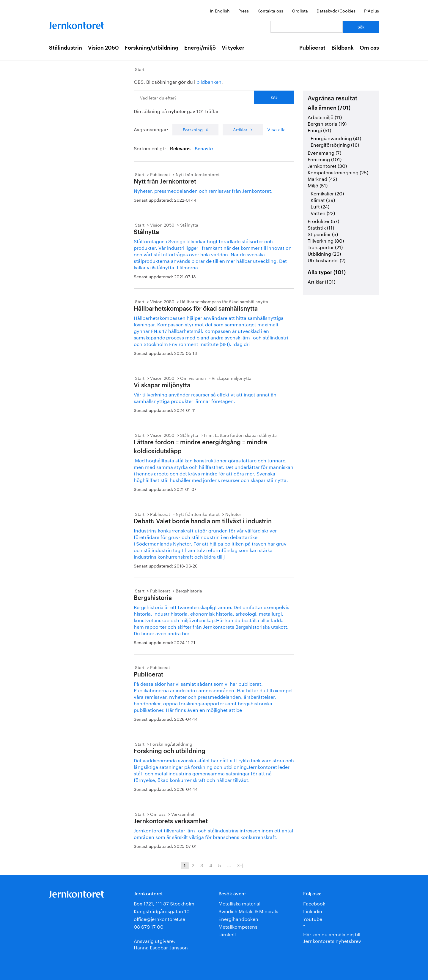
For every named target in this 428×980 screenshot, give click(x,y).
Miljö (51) (318, 185)
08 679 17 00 (149, 926)
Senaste (204, 149)
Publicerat (312, 48)
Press (244, 10)
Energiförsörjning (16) (335, 144)
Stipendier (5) (323, 234)
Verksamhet (183, 814)
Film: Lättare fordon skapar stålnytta (240, 435)
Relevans (180, 149)
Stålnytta (189, 225)
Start (140, 69)
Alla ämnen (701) (329, 108)
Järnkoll (227, 934)
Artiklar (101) (321, 281)
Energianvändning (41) (336, 138)
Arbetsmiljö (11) (325, 117)
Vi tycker (233, 48)
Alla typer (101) (327, 272)
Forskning (193, 129)
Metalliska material (239, 903)
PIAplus (372, 10)
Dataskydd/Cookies (336, 10)
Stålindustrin (66, 48)
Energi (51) (319, 130)
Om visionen (193, 378)
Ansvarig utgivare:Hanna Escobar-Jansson (161, 944)
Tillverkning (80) (326, 240)
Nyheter (233, 514)
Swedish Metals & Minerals (248, 911)
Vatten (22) (323, 212)
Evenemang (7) (324, 152)
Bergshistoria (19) (327, 123)
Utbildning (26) (324, 253)
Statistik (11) (321, 227)
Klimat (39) (323, 199)
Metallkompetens (238, 926)
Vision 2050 (103, 48)
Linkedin (313, 911)
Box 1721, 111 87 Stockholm (164, 903)
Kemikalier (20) (327, 193)
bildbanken (209, 81)
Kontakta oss (270, 10)
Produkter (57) (323, 221)
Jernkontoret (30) (327, 165)
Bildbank (343, 48)
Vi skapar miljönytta (232, 378)
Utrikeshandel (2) (326, 260)
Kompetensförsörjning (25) (338, 172)
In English (220, 10)
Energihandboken (238, 918)
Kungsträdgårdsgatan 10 (162, 911)
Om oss (369, 48)
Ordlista (300, 10)
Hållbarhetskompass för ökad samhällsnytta (224, 301)
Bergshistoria (189, 590)
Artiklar (240, 129)
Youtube (313, 918)
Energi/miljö (200, 48)
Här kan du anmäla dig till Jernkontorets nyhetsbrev (332, 937)
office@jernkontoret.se (159, 918)
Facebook (314, 903)
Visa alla (276, 129)
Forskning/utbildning (152, 48)
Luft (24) (320, 206)
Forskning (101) (325, 159)
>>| (240, 865)
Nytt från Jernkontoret (198, 174)
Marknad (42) (322, 178)
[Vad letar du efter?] (307, 27)
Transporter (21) (325, 247)
